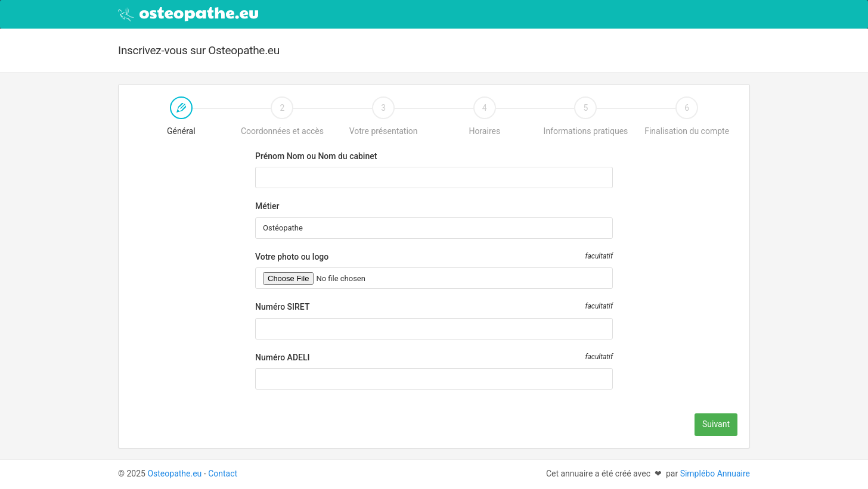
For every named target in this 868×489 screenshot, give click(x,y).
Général (163, 117)
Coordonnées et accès (282, 116)
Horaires (484, 116)
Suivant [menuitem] (716, 424)
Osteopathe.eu (174, 474)
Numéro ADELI (282, 357)
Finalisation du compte (687, 116)
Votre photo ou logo (292, 257)
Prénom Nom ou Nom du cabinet (316, 156)
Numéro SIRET (282, 307)
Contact (223, 474)
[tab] (181, 123)
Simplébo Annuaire (715, 474)
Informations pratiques (586, 116)
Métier (267, 206)
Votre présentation (384, 116)
